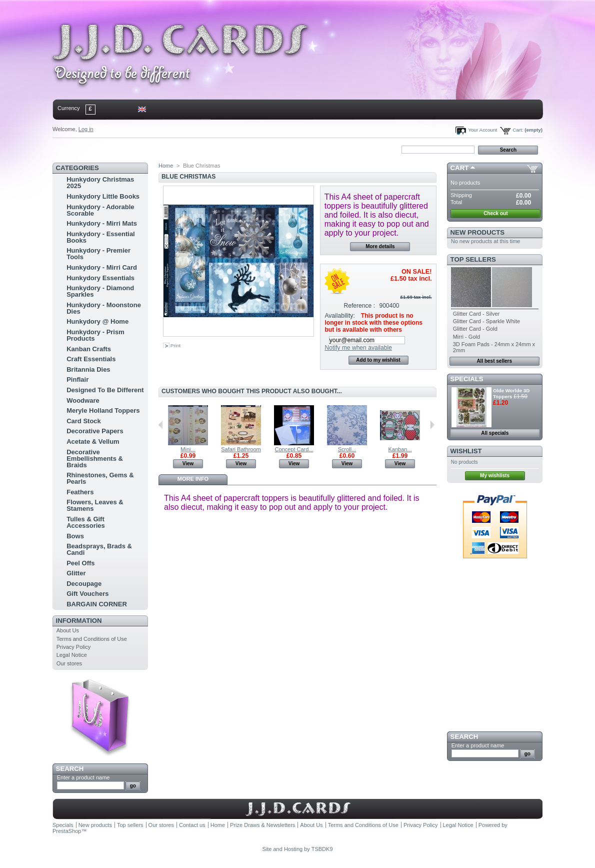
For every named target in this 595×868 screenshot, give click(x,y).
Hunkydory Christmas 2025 (100, 183)
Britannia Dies (88, 369)
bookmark (168, 149)
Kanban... (400, 449)
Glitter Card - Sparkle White (486, 321)
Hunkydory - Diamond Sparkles (100, 291)
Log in (86, 129)
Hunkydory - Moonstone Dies (104, 308)
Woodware (83, 400)
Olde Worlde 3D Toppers (511, 393)
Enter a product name (83, 777)
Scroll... (347, 449)
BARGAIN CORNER (97, 604)
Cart (460, 168)
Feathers (80, 492)
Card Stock (84, 421)
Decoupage (84, 584)
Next (432, 425)
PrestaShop (67, 831)
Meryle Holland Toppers (103, 410)
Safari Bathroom (241, 449)
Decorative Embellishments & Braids (95, 459)
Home (69, 149)
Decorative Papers (95, 431)
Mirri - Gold (466, 337)
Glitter (76, 573)
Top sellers (473, 259)
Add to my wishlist (378, 360)
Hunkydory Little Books (103, 196)
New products (477, 232)
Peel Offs (80, 563)
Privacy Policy (73, 647)
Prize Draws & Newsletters (262, 825)
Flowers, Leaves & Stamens (95, 505)
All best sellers (494, 361)
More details (380, 246)
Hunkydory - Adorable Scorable (100, 210)
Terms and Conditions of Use (92, 639)
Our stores (69, 663)
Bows (75, 536)
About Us (68, 630)
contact (102, 149)
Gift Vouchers (87, 594)
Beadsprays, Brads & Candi (99, 549)
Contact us (192, 825)
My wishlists (495, 476)
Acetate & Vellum (93, 442)
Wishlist (466, 451)
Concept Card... (294, 449)
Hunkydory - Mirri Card (102, 267)
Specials (467, 379)
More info (193, 479)
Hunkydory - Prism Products (95, 335)
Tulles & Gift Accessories (86, 522)
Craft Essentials (91, 359)
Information (79, 621)
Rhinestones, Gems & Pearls (100, 478)
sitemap (135, 149)
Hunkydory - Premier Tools (98, 254)
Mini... (188, 449)
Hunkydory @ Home (97, 321)
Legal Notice (72, 655)
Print (175, 345)
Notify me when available (358, 348)
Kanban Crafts (89, 349)
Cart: (518, 130)
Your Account (482, 130)
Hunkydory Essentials (100, 278)
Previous (161, 425)
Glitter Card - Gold (475, 329)
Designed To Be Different (105, 390)
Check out (495, 213)
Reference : (360, 306)
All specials (495, 433)
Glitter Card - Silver (476, 314)
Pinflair (77, 379)
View (188, 464)
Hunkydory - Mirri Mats (102, 223)
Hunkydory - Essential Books (101, 237)
